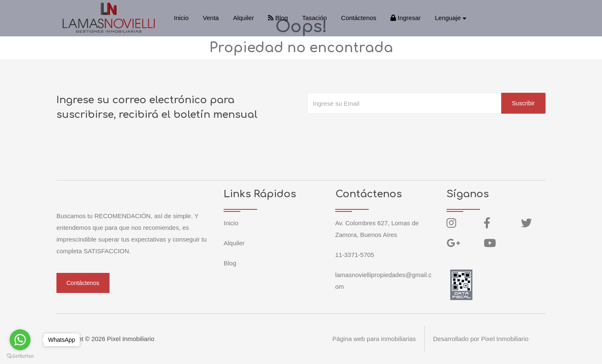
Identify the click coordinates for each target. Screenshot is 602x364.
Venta (211, 18)
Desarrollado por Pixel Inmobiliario (481, 339)
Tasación (315, 18)
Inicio (181, 18)
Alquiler (243, 18)
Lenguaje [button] (448, 18)
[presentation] (371, 130)
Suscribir (523, 103)
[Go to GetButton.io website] (20, 356)
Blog (278, 18)
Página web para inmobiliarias (374, 339)
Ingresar (406, 18)
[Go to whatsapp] (20, 340)
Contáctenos (359, 18)
